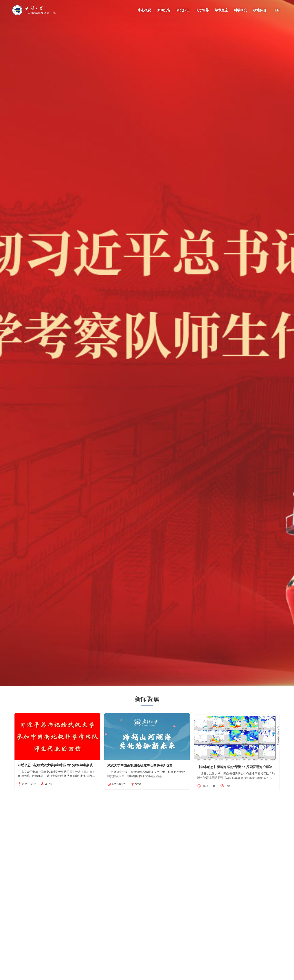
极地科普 (260, 10)
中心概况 (145, 10)
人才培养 (202, 10)
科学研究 (241, 10)
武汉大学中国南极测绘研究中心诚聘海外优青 (140, 769)
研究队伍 (183, 10)
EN (277, 10)
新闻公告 (164, 10)
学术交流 (221, 10)
